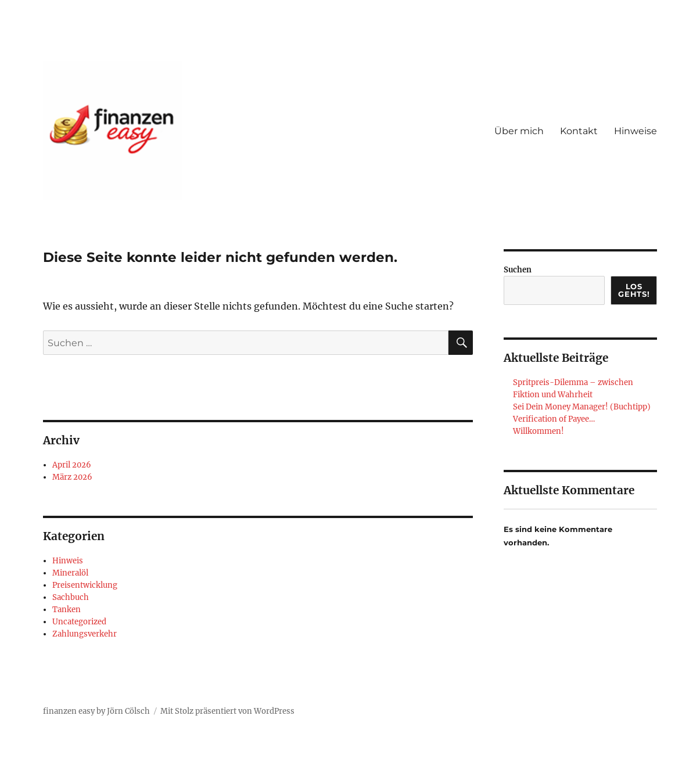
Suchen (518, 270)
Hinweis (68, 561)
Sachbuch (71, 597)
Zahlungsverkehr (85, 634)
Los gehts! (634, 290)
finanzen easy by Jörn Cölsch (96, 711)
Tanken (67, 610)
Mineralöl (70, 573)
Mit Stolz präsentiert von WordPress (227, 711)
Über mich (519, 131)
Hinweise (636, 131)
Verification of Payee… (554, 419)
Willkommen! (539, 431)
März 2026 (72, 477)
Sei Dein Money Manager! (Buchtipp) (582, 407)
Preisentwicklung (85, 585)
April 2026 (72, 465)
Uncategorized (79, 622)
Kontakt (579, 131)
